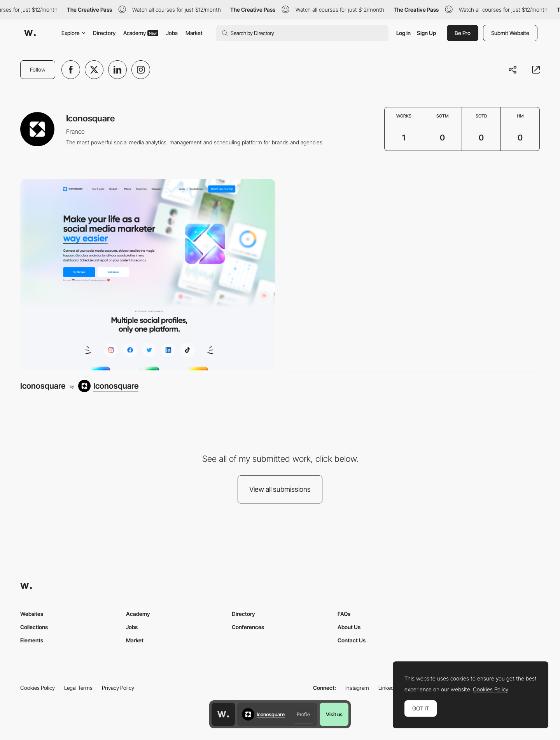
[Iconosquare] (148, 275)
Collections (34, 627)
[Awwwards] (30, 33)
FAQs (344, 614)
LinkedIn (388, 688)
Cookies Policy (38, 688)
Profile (303, 714)
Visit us (334, 714)
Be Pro (463, 33)
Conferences (248, 627)
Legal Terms (78, 688)
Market (194, 33)
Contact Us (352, 640)
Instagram (357, 688)
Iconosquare (43, 386)
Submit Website (510, 33)
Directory (104, 33)
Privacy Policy (118, 688)
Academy (141, 33)
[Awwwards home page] (223, 714)
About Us (349, 627)
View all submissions (280, 489)
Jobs (172, 33)
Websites (32, 614)
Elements (32, 640)
